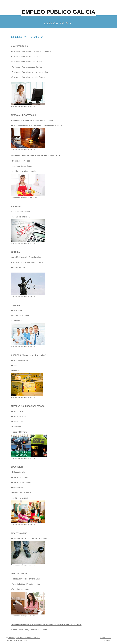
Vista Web (107, 640)
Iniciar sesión (105, 638)
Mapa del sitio (34, 638)
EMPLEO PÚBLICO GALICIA (59, 12)
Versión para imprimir (17, 638)
